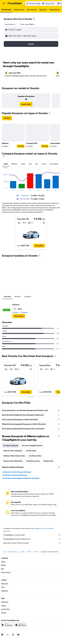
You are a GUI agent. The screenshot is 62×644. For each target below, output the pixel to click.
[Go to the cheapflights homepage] (16, 3)
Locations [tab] (28, 297)
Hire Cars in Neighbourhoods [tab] (32, 446)
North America (13, 552)
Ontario (29, 552)
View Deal (21, 146)
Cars (5, 552)
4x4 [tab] (30, 164)
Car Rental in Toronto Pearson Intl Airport (17, 472)
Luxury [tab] (44, 164)
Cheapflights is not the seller (32, 535)
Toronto (36, 552)
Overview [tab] (7, 297)
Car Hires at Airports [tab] (11, 446)
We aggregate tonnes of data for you (32, 539)
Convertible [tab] (54, 164)
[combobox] (11, 24)
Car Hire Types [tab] (31, 451)
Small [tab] (6, 164)
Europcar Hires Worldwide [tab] (13, 461)
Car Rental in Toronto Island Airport (15, 475)
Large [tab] (23, 164)
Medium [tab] (14, 164)
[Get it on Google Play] (7, 625)
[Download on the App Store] (21, 625)
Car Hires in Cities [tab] (35, 456)
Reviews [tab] (18, 297)
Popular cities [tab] (48, 461)
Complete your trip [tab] (33, 461)
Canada (22, 552)
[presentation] (34, 19)
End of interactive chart (2, 189)
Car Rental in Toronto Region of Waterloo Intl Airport (21, 478)
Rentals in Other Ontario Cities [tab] (14, 456)
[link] (26, 104)
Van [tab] (36, 164)
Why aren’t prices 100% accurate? (32, 543)
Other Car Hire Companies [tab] (13, 451)
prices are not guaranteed (47, 528)
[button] (4, 3)
